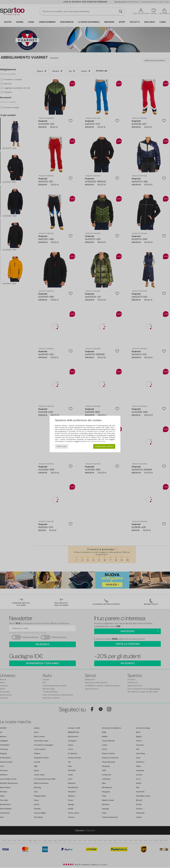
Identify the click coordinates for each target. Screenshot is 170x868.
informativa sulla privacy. (96, 441)
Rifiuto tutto (62, 446)
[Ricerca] (121, 11)
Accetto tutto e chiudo (104, 446)
